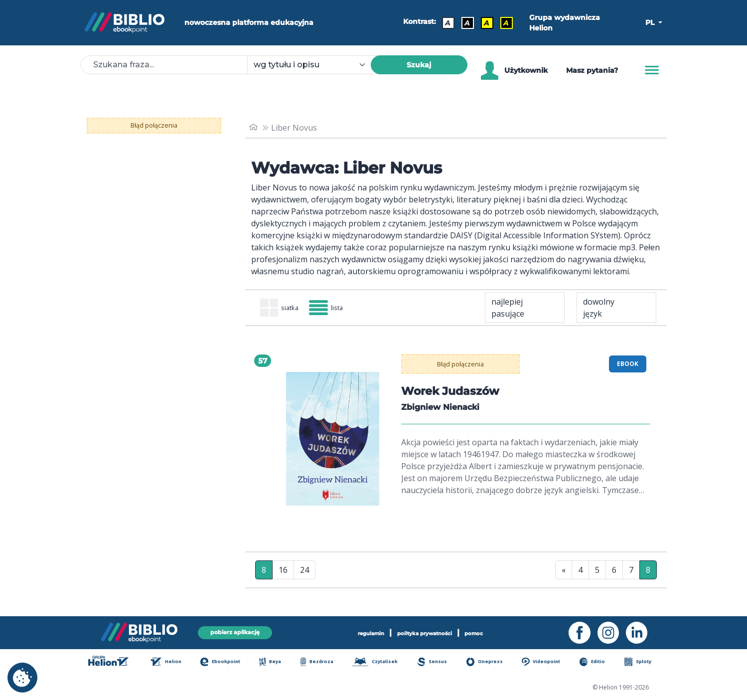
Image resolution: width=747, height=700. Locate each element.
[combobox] (315, 65)
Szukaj (419, 65)
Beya (276, 663)
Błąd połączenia (154, 126)
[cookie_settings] (22, 678)
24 (304, 572)
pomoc (492, 632)
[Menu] (652, 70)
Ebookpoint (226, 663)
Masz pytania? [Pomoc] (592, 70)
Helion (171, 663)
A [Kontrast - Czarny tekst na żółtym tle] (483, 23)
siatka (285, 309)
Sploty (643, 663)
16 (283, 572)
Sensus (438, 663)
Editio (598, 663)
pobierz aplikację (235, 631)
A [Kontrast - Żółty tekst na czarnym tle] (503, 23)
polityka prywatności (427, 632)
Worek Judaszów (455, 393)
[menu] (333, 441)
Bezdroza (321, 663)
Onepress (490, 663)
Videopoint (548, 663)
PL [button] (651, 22)
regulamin (355, 632)
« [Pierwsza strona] (564, 572)
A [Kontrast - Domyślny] (444, 23)
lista (342, 309)
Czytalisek (380, 663)
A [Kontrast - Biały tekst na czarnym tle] (464, 23)
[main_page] (255, 127)
